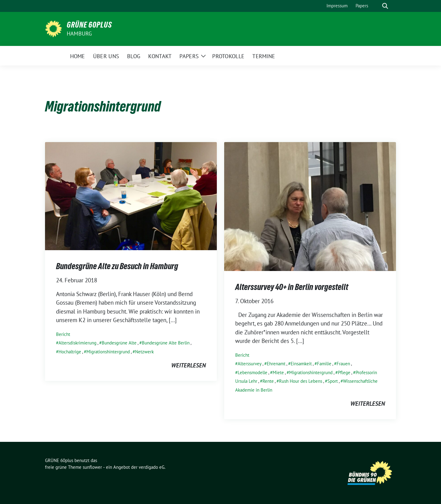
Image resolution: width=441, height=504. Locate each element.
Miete (278, 372)
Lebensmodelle (253, 372)
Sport (333, 381)
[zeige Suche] (385, 6)
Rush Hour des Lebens (301, 381)
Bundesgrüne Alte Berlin (166, 343)
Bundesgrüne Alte (119, 343)
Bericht (63, 334)
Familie (324, 364)
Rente (268, 381)
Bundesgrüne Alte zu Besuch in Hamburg (117, 266)
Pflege (344, 372)
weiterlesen (188, 365)
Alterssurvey (250, 364)
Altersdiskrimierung (77, 343)
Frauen (343, 364)
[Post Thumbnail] (131, 195)
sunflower (92, 467)
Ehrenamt (276, 364)
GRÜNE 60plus (89, 25)
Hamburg (79, 34)
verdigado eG (152, 467)
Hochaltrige (70, 352)
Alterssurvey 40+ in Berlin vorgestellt (292, 287)
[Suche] (376, 6)
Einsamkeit (301, 364)
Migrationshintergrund (108, 352)
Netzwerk (144, 352)
